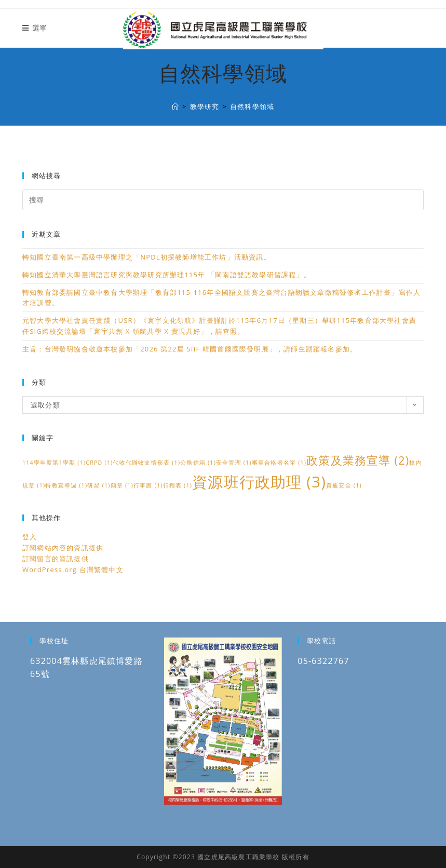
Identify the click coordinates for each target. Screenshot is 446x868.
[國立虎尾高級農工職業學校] (175, 106)
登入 (30, 537)
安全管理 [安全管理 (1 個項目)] (234, 463)
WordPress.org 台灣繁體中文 (73, 569)
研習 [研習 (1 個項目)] (99, 485)
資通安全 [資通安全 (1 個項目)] (344, 485)
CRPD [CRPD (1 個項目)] (99, 463)
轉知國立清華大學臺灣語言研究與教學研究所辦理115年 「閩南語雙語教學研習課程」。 (167, 275)
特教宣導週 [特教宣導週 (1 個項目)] (66, 485)
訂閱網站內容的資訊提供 (63, 548)
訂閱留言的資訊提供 (56, 559)
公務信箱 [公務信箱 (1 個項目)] (198, 463)
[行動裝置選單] (35, 28)
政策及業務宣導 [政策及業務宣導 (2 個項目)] (358, 460)
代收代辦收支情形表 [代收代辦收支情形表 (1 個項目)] (146, 463)
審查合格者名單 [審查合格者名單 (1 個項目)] (279, 463)
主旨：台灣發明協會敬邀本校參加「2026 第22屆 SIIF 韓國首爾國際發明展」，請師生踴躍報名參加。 (190, 349)
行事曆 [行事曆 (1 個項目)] (148, 485)
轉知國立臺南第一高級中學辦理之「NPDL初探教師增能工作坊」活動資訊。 (147, 257)
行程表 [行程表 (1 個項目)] (178, 485)
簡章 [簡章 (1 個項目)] (122, 485)
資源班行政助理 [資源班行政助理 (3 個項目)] (259, 482)
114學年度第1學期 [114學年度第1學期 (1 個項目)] (54, 463)
